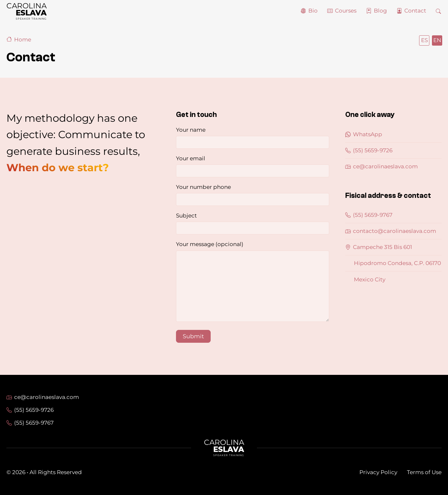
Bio (313, 11)
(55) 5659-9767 (369, 215)
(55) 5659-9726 (369, 150)
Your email (253, 166)
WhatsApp (364, 134)
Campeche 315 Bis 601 (379, 247)
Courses (346, 11)
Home (19, 40)
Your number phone (253, 195)
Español (424, 40)
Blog (380, 11)
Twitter (423, 396)
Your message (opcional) (253, 283)
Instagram (439, 396)
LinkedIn (392, 396)
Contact (415, 11)
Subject (253, 223)
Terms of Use (424, 472)
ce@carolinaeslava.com (382, 166)
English (437, 40)
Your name (253, 138)
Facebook (408, 396)
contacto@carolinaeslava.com (391, 231)
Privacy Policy (378, 472)
